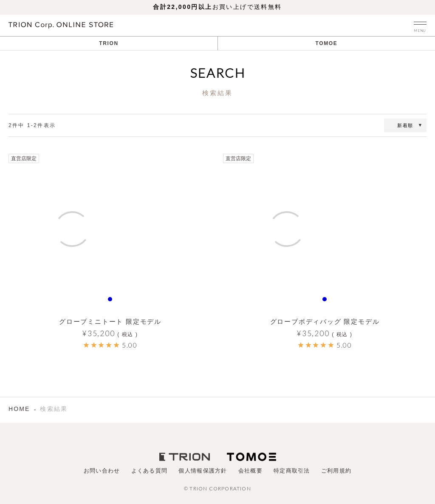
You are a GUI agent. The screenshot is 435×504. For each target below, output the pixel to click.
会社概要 (250, 471)
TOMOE (327, 43)
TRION (109, 43)
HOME (19, 409)
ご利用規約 (336, 471)
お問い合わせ (102, 471)
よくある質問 (150, 471)
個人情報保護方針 (203, 471)
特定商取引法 (292, 471)
